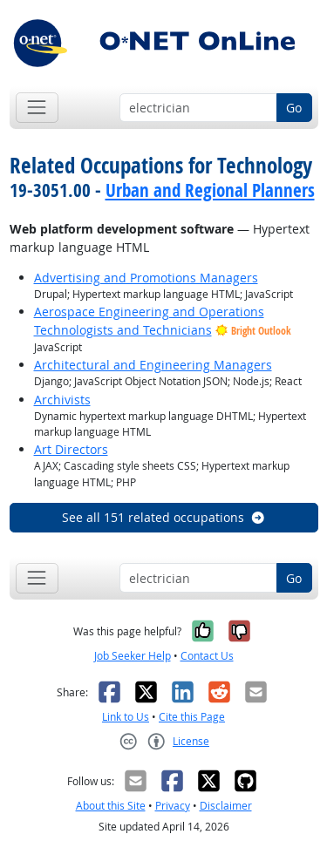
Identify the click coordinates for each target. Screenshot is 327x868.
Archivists (62, 400)
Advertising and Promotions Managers (146, 278)
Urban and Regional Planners (210, 190)
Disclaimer (226, 806)
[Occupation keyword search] (198, 108)
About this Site (111, 806)
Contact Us (207, 656)
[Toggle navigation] (37, 108)
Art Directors (71, 449)
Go (294, 108)
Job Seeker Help (133, 656)
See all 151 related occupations (164, 517)
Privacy (173, 806)
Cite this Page (192, 717)
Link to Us (126, 717)
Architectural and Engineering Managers (153, 365)
